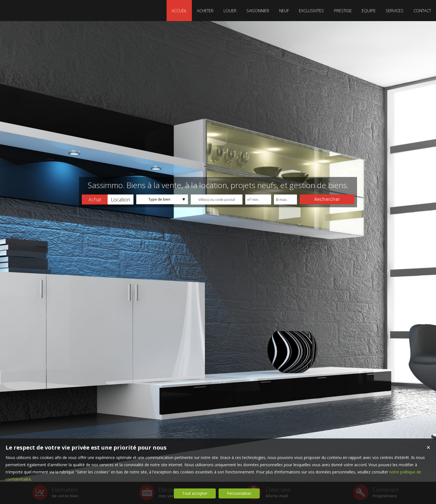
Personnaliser (239, 493)
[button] (95, 199)
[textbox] (217, 199)
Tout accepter (195, 493)
